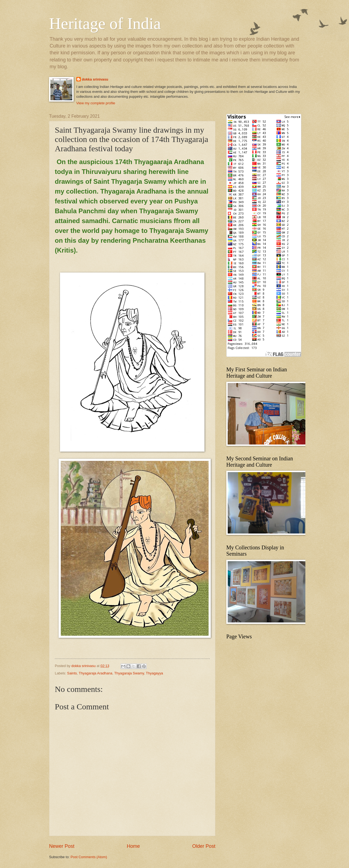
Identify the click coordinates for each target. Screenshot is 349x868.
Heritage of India (105, 23)
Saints (72, 673)
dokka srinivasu (95, 79)
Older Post (204, 846)
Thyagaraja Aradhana (96, 673)
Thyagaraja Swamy (129, 673)
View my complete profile (96, 103)
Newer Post (62, 846)
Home (133, 846)
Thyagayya (154, 673)
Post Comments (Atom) (89, 857)
